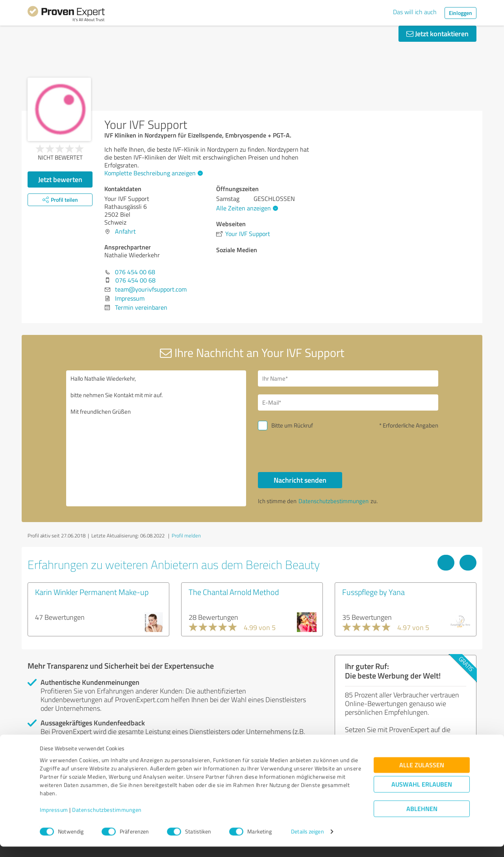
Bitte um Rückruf (292, 425)
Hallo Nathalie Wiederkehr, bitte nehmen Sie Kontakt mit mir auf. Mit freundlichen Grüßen (156, 438)
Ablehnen (422, 819)
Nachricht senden (300, 480)
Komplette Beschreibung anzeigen (153, 173)
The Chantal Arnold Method (234, 592)
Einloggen (460, 13)
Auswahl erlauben (422, 795)
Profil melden (186, 535)
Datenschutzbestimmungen (107, 820)
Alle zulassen (422, 776)
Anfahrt (125, 231)
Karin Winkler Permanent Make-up (92, 592)
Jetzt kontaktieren (437, 33)
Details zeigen (307, 842)
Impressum (54, 820)
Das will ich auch (415, 12)
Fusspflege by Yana (373, 592)
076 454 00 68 (135, 272)
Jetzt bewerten (60, 179)
